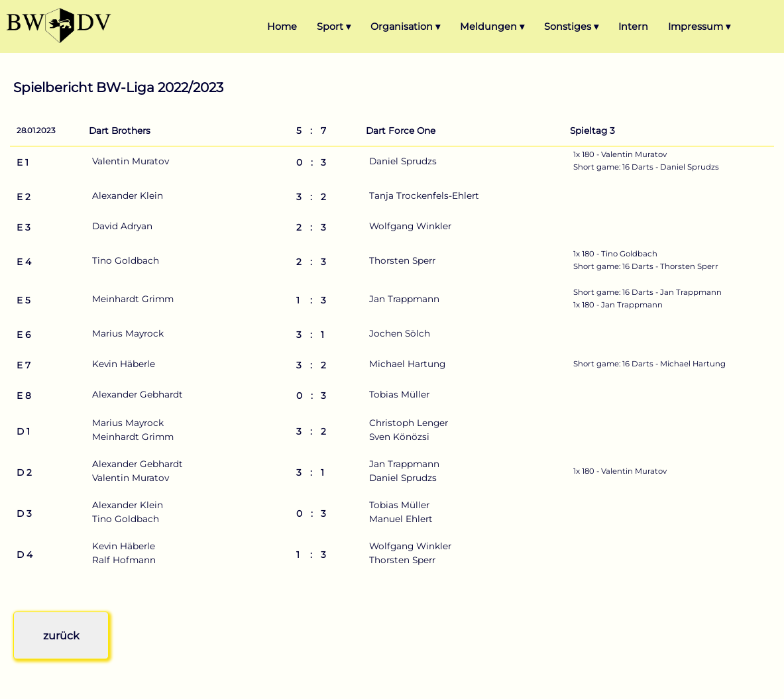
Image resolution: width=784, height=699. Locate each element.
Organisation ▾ (405, 27)
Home (282, 27)
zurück (61, 636)
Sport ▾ (334, 27)
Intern (633, 27)
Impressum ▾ (699, 27)
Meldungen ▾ (492, 27)
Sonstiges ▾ (571, 27)
